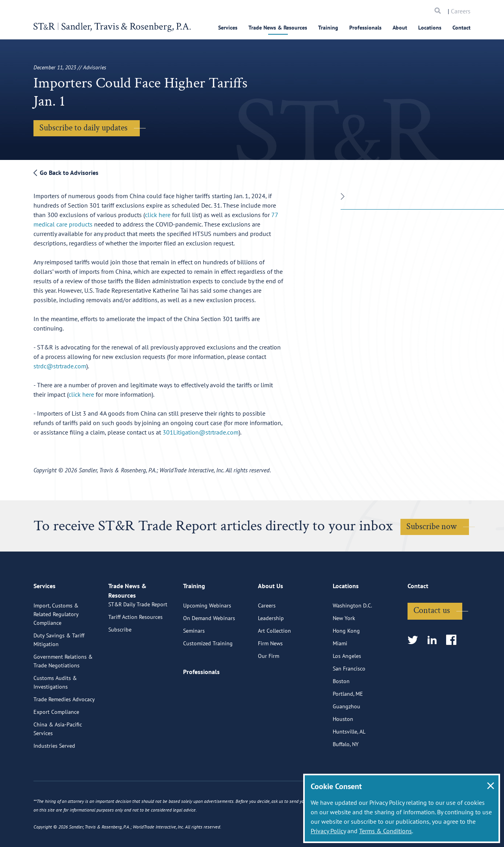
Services (228, 28)
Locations (430, 28)
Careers (461, 11)
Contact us (432, 641)
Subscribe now (432, 527)
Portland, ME (348, 724)
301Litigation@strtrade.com (201, 432)
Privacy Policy (328, 831)
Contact (461, 28)
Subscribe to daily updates (83, 128)
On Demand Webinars (209, 649)
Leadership (271, 649)
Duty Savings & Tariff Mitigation (59, 671)
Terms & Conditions (385, 831)
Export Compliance (56, 743)
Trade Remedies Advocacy (64, 730)
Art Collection (274, 661)
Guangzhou (346, 737)
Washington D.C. (352, 636)
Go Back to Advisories (66, 173)
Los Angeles (347, 687)
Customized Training (208, 674)
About (400, 28)
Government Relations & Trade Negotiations (63, 692)
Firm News (270, 674)
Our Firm (269, 687)
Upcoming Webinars (207, 636)
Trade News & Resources (278, 28)
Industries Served (54, 776)
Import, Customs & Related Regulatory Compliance (56, 645)
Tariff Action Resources (135, 657)
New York (344, 649)
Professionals (365, 28)
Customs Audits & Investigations (55, 713)
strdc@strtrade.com (60, 366)
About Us (271, 620)
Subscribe (120, 669)
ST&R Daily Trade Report (138, 644)
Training (328, 28)
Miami (340, 674)
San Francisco (349, 699)
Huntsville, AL (349, 762)
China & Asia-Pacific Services (58, 760)
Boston (341, 712)
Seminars (194, 661)
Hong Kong (346, 661)
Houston (343, 750)
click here (158, 215)
